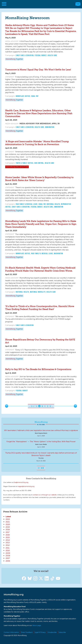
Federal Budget (41, 55)
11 (45, 406)
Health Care (52, 55)
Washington (58, 253)
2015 (8, 537)
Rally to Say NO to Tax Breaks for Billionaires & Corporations (38, 369)
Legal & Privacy (40, 632)
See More (41, 468)
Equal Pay (35, 96)
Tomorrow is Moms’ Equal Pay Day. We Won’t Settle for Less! (38, 70)
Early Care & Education (25, 55)
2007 (8, 558)
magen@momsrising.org (26, 486)
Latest (8, 517)
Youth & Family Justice (25, 163)
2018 (8, 530)
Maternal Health (53, 204)
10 (42, 406)
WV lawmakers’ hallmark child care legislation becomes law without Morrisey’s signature (41, 430)
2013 (8, 543)
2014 (8, 540)
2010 (8, 550)
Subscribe (62, 632)
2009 (8, 553)
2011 (7, 548)
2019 (8, 527)
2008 (8, 556)
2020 (8, 524)
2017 (8, 532)
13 (50, 406)
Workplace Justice (23, 96)
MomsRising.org (40, 4)
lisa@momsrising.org (21, 482)
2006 (8, 561)
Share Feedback (27, 632)
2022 (8, 519)
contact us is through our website (45, 495)
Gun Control (39, 163)
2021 (8, 522)
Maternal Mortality (38, 292)
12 (48, 406)
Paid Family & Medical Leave (27, 204)
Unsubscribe (52, 632)
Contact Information (11, 632)
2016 (8, 535)
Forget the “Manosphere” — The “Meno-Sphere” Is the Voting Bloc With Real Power (41, 442)
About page (37, 625)
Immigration (50, 127)
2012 (8, 545)
